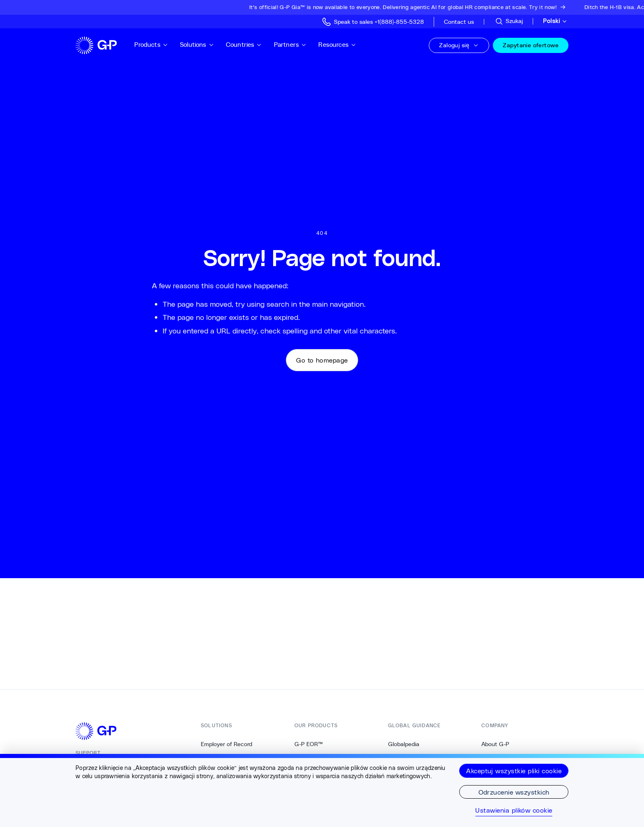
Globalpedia (404, 744)
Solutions (197, 45)
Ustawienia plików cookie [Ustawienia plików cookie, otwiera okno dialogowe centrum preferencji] (514, 810)
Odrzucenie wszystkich (514, 792)
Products (151, 45)
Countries (244, 45)
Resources (337, 45)
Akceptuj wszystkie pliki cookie (514, 771)
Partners (290, 45)
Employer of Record (227, 744)
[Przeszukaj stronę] (509, 21)
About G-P (495, 744)
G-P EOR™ (309, 744)
